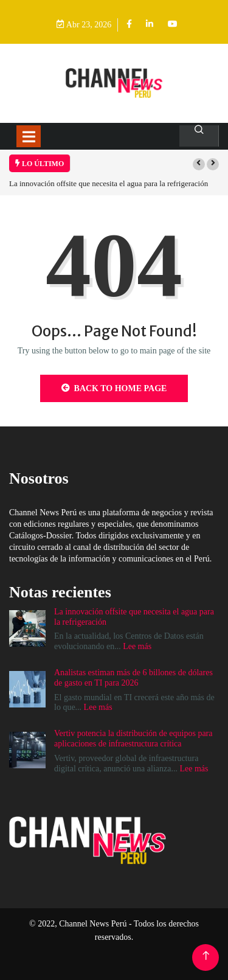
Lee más (137, 646)
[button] (199, 164)
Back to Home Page (114, 388)
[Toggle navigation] (29, 136)
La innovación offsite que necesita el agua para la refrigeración (111, 183)
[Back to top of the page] (206, 956)
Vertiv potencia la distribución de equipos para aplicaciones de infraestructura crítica (133, 738)
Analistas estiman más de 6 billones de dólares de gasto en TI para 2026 (133, 678)
